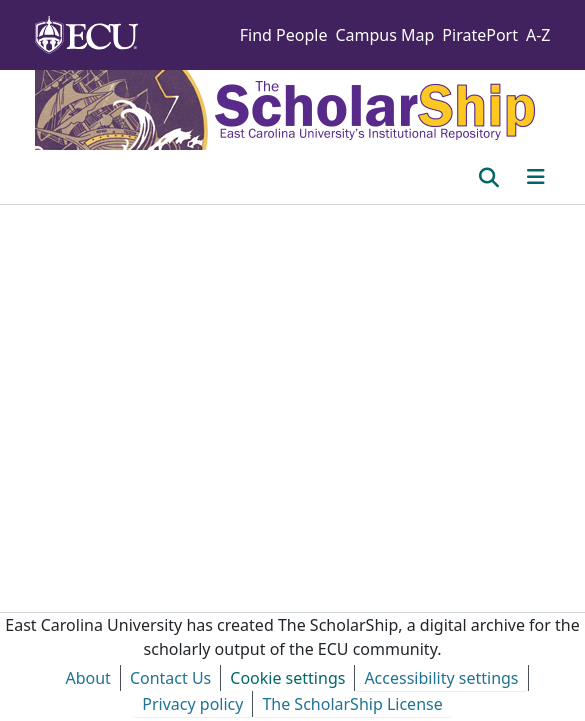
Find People (284, 35)
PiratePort (480, 35)
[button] (489, 177)
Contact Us (170, 678)
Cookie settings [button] (287, 678)
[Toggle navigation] (536, 177)
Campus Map (384, 35)
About (87, 678)
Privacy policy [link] (192, 704)
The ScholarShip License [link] (352, 704)
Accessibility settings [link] (441, 678)
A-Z (538, 35)
